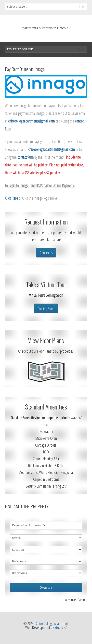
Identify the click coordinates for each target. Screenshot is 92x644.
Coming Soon (46, 308)
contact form (26, 157)
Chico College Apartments (52, 624)
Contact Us (46, 253)
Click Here (11, 198)
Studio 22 (61, 627)
